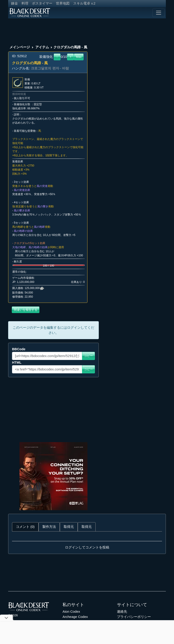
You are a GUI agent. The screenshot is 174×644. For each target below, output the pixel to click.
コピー (88, 356)
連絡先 (122, 611)
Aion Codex (71, 611)
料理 (25, 3)
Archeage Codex (75, 617)
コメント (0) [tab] (25, 527)
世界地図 (63, 3)
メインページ (20, 47)
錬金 (14, 3)
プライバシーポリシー (134, 617)
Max (79, 57)
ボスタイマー (42, 3)
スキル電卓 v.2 (84, 3)
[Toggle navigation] (159, 13)
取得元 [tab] (69, 527)
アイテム (42, 47)
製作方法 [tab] (49, 527)
